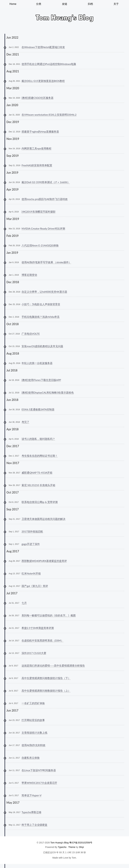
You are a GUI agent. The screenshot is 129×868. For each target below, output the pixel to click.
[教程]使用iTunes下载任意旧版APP (41, 380)
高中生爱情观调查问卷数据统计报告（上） (46, 691)
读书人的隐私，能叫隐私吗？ (38, 439)
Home (13, 4)
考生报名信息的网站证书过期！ (40, 456)
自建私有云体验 (31, 758)
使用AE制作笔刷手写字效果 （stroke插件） (46, 262)
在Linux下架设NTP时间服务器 (39, 770)
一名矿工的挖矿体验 (33, 703)
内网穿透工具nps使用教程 (36, 148)
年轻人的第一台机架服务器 (37, 363)
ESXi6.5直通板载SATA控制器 (38, 409)
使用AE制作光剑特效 (33, 745)
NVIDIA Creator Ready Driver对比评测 (43, 228)
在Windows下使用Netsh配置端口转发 (43, 47)
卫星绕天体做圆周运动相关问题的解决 (43, 519)
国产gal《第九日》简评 (35, 586)
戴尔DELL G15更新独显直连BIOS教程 (43, 81)
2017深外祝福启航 (32, 531)
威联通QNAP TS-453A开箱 (37, 473)
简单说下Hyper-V (31, 795)
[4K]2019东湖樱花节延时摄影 (39, 212)
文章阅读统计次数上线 (34, 733)
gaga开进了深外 (31, 544)
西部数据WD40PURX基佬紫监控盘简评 (44, 561)
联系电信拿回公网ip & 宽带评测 (40, 502)
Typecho (62, 847)
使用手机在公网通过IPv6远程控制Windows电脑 (49, 64)
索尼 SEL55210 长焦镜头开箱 (38, 485)
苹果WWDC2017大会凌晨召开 (39, 783)
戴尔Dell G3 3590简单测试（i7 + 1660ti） (46, 182)
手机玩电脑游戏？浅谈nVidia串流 (41, 317)
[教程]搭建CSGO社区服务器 (38, 98)
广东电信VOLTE (31, 334)
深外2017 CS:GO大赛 (34, 653)
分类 (39, 4)
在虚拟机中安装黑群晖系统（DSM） (43, 640)
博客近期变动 (29, 275)
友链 (65, 4)
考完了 (25, 422)
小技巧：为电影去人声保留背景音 (41, 304)
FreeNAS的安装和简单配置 (37, 165)
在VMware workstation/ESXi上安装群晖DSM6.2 (49, 115)
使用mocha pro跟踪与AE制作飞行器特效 (45, 199)
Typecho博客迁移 (31, 812)
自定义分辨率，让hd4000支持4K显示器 (44, 292)
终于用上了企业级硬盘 (34, 825)
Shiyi (81, 847)
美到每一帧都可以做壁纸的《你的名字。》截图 (49, 615)
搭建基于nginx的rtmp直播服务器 (40, 131)
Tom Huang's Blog (60, 843)
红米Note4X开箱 (31, 573)
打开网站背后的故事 (33, 720)
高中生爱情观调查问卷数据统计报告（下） (46, 678)
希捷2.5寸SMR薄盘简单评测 (38, 628)
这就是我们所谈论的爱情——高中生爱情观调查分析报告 (53, 665)
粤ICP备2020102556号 (81, 843)
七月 (24, 603)
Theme (72, 847)
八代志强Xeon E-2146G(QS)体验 (40, 245)
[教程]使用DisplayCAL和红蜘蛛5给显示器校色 (48, 392)
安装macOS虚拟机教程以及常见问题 (42, 346)
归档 (90, 4)
